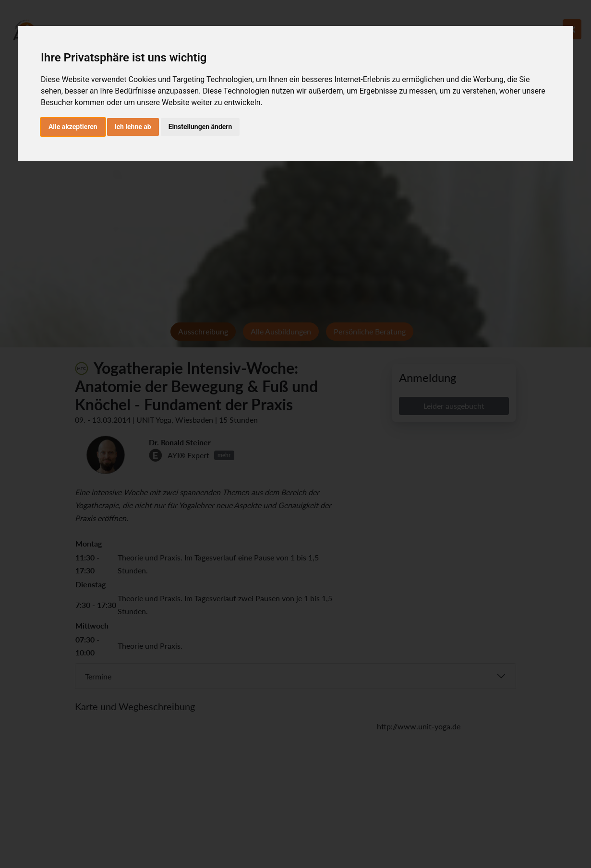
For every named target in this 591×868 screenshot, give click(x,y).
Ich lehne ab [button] (133, 127)
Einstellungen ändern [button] (200, 127)
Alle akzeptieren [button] (73, 127)
